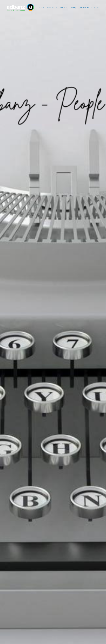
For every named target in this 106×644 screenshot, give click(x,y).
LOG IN (95, 8)
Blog (74, 8)
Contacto (84, 8)
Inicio (42, 8)
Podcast (64, 8)
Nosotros (52, 8)
